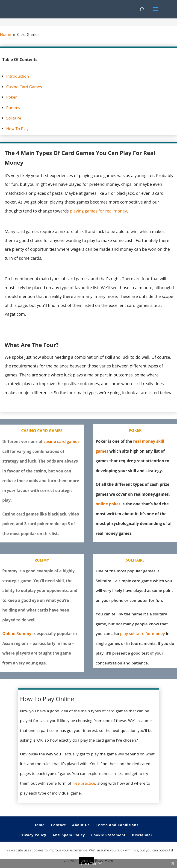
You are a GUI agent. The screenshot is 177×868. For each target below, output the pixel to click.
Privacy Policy (33, 835)
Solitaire (14, 118)
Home (39, 825)
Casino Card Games (24, 87)
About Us (81, 825)
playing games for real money (98, 211)
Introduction (18, 76)
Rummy (13, 108)
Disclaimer (142, 835)
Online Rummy (17, 634)
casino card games (62, 441)
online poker (108, 504)
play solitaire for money (142, 634)
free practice (84, 783)
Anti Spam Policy (69, 835)
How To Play (17, 129)
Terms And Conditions (117, 825)
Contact (59, 825)
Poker (12, 97)
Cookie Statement (108, 835)
